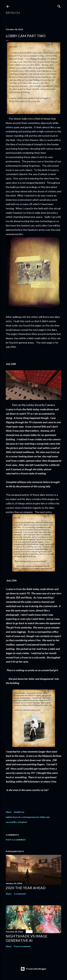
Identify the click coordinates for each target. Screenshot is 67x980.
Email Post (19, 812)
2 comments (20, 894)
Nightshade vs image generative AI (27, 938)
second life (11, 822)
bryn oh (17, 817)
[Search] (59, 6)
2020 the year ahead (26, 888)
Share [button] (9, 812)
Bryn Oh (13, 13)
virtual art (22, 822)
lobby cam (45, 817)
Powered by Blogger (33, 969)
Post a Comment (16, 840)
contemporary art (30, 817)
